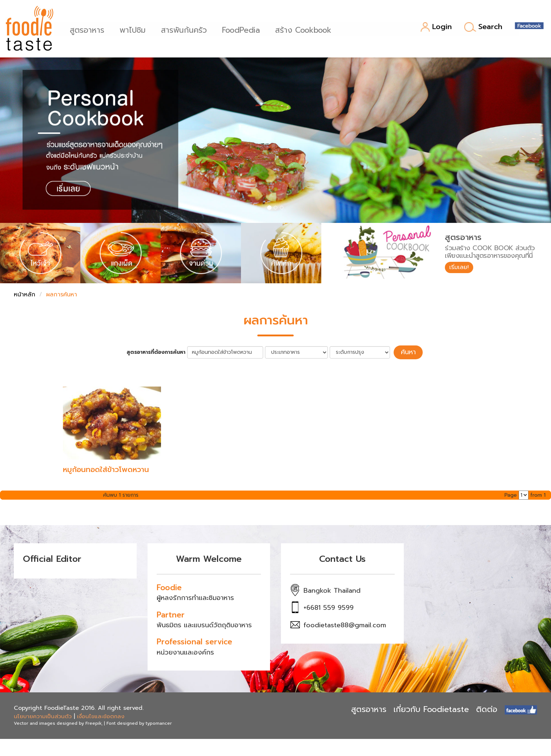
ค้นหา (408, 352)
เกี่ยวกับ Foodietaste (431, 708)
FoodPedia (243, 29)
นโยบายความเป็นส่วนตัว (43, 715)
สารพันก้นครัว (186, 29)
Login (436, 27)
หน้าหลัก (25, 295)
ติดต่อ (487, 708)
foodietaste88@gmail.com (345, 624)
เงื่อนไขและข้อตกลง (101, 715)
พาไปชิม (135, 29)
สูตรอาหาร (89, 29)
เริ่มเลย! (461, 268)
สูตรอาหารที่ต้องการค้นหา (160, 352)
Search (483, 27)
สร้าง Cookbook (305, 29)
